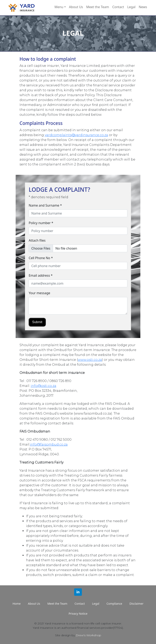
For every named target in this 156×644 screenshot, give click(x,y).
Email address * (41, 275)
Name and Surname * (45, 205)
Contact (118, 7)
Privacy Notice (78, 614)
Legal (131, 7)
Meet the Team (98, 7)
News (143, 7)
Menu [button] (59, 7)
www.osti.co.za (90, 360)
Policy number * (41, 223)
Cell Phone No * (41, 258)
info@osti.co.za (43, 386)
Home (17, 604)
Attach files (37, 240)
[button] (78, 592)
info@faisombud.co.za (49, 444)
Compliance (114, 604)
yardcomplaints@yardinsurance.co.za (76, 135)
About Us (76, 7)
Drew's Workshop (88, 635)
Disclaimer (136, 604)
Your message (39, 293)
